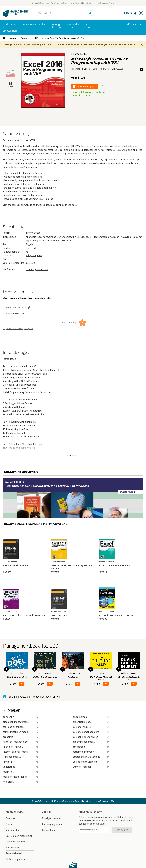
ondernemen (91, 717)
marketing (21, 772)
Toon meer (72, 455)
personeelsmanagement (91, 732)
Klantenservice (15, 812)
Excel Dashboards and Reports (115, 565)
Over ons (10, 818)
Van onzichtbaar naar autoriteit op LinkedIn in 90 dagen (47, 486)
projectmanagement (91, 742)
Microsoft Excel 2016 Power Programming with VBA (63, 38)
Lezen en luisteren (16, 842)
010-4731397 (137, 24)
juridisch (21, 762)
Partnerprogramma (16, 859)
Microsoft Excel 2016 (61, 241)
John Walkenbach (80, 54)
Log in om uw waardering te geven (18, 329)
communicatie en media (21, 732)
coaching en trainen (21, 727)
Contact (10, 824)
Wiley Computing (35, 255)
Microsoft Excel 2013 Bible (16, 565)
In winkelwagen (85, 86)
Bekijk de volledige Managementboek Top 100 (34, 697)
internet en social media (21, 752)
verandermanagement (91, 762)
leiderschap (21, 767)
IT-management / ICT (29, 38)
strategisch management (91, 757)
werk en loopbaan (91, 767)
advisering (21, 717)
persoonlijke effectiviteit (91, 737)
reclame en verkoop (91, 752)
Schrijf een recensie (16, 307)
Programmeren (101, 237)
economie (21, 737)
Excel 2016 (44, 241)
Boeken (13, 38)
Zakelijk (47, 812)
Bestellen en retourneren (19, 836)
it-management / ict (21, 757)
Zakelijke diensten (52, 818)
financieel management (21, 742)
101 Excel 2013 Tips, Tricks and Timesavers (24, 615)
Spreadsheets (84, 237)
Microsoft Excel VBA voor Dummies (116, 615)
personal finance (91, 727)
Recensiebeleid (14, 853)
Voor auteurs (12, 848)
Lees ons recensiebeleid (14, 314)
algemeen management (21, 722)
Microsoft (115, 237)
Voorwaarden (13, 830)
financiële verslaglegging (63, 237)
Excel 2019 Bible (59, 615)
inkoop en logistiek (21, 747)
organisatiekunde (91, 722)
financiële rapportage (37, 237)
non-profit (21, 782)
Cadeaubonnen (50, 830)
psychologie (91, 747)
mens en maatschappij (21, 777)
